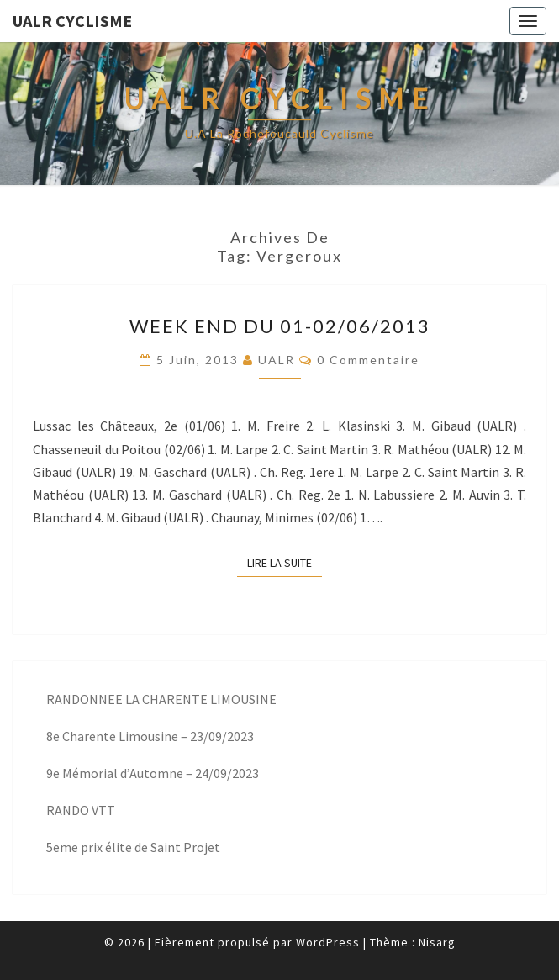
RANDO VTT (81, 810)
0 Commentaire (368, 360)
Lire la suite (285, 562)
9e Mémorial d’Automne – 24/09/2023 (153, 773)
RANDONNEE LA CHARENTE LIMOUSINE (161, 699)
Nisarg (437, 942)
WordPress (328, 942)
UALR (277, 360)
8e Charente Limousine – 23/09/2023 (150, 736)
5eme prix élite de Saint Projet (133, 847)
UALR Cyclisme (72, 21)
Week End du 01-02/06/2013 (280, 326)
